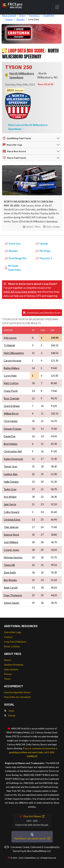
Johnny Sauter (12, 603)
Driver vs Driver (12, 646)
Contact (8, 637)
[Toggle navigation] (57, 7)
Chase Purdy (11, 391)
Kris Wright (10, 497)
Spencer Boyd (11, 535)
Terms (7, 679)
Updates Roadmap (14, 665)
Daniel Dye (10, 436)
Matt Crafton (11, 383)
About (7, 660)
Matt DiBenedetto (14, 353)
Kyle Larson (10, 338)
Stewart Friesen (13, 429)
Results (11, 251)
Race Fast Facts (14, 158)
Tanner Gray (10, 466)
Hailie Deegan (11, 482)
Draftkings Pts (16, 258)
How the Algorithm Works (17, 692)
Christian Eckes (12, 520)
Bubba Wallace (12, 368)
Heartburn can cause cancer (32, 838)
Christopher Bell (13, 451)
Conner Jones (11, 550)
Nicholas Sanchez (13, 557)
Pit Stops (43, 251)
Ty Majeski (9, 345)
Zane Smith (10, 573)
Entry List (13, 243)
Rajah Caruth (11, 588)
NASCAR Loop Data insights (20, 292)
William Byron (11, 414)
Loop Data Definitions (15, 642)
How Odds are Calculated (17, 697)
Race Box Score (14, 151)
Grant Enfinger (12, 406)
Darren (10, 716)
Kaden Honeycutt (13, 459)
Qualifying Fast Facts (17, 138)
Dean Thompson (13, 595)
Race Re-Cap (12, 145)
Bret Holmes (11, 444)
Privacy (8, 674)
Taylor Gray (10, 489)
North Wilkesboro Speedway (22, 75)
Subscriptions (11, 669)
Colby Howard (12, 512)
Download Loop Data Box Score (42, 313)
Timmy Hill (9, 565)
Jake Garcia (10, 504)
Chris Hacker (11, 421)
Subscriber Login (13, 632)
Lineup (42, 243)
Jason (9, 711)
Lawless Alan (11, 474)
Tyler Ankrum (11, 527)
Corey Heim (10, 376)
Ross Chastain (12, 398)
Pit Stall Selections (13, 268)
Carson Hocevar (13, 361)
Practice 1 (44, 258)
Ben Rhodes (10, 580)
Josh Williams (11, 542)
